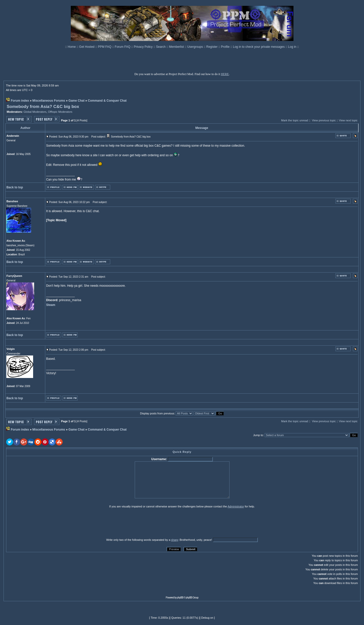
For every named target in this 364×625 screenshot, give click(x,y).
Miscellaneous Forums (49, 101)
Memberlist (177, 47)
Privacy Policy (144, 47)
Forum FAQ (123, 47)
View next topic (348, 120)
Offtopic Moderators (60, 112)
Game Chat (76, 101)
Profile (226, 47)
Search (161, 47)
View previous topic (324, 120)
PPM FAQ (105, 47)
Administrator (236, 506)
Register (212, 47)
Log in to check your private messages (259, 47)
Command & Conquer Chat (107, 101)
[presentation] (45, 523)
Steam (51, 305)
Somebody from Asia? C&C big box (43, 107)
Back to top (15, 187)
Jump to (258, 435)
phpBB (180, 598)
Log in (292, 47)
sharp (175, 540)
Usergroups (196, 47)
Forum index (20, 101)
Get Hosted (87, 47)
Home (72, 47)
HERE (225, 74)
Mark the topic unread (294, 120)
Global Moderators (35, 112)
